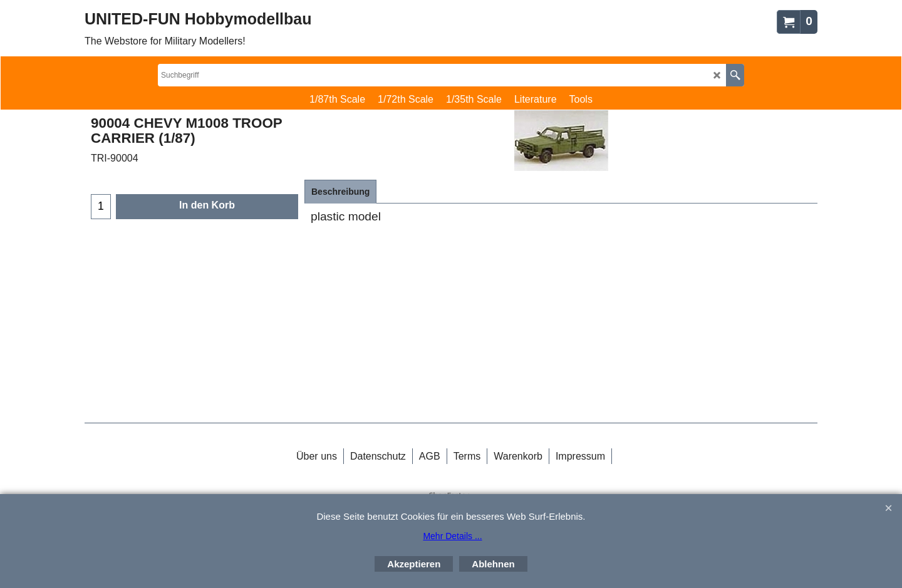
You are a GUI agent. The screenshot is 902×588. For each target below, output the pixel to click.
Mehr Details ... (452, 536)
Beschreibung (340, 192)
